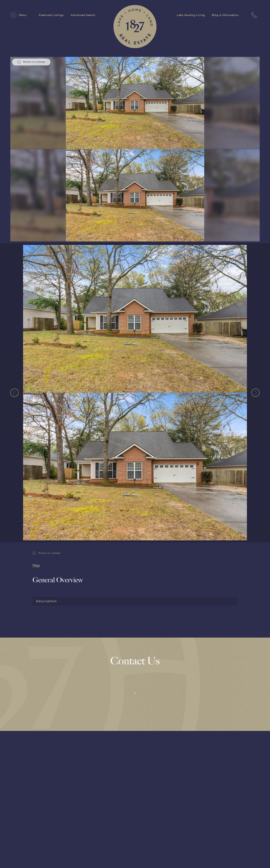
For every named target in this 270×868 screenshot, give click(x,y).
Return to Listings (47, 553)
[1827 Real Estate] (135, 27)
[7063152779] (255, 15)
